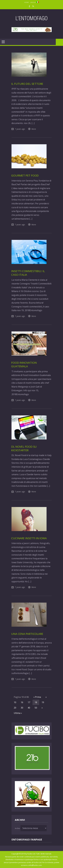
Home (27, 2)
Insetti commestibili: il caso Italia (28, 273)
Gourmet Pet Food (25, 175)
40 (29, 708)
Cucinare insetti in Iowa (29, 538)
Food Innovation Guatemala (24, 364)
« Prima (37, 697)
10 (15, 702)
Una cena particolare (27, 634)
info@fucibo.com (35, 865)
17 (29, 702)
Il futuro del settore (27, 84)
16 (22, 702)
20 (15, 708)
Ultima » (18, 713)
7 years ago (20, 129)
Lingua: (34, 2)
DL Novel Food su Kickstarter (24, 448)
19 (43, 702)
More (34, 129)
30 (22, 708)
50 (36, 708)
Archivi (17, 828)
